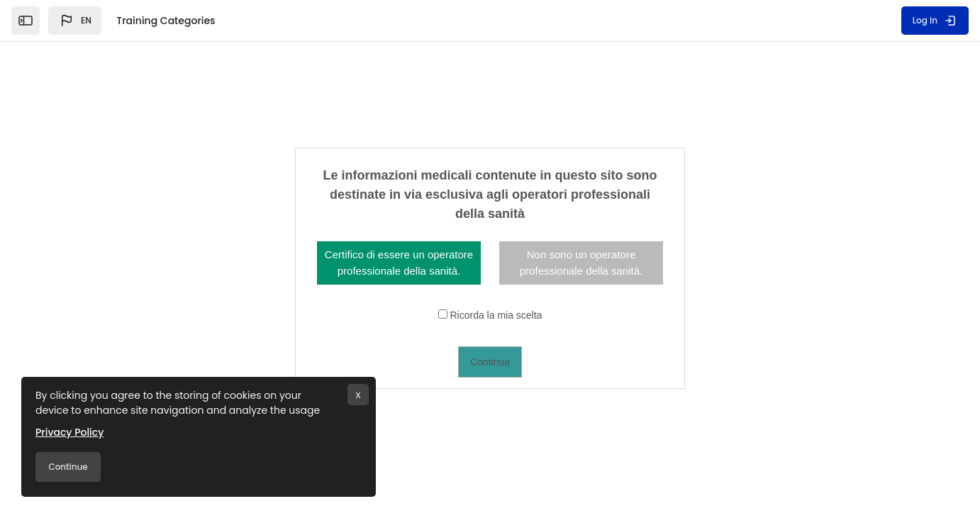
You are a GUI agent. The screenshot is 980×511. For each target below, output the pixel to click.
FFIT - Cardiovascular (156, 292)
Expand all (869, 246)
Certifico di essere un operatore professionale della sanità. (399, 263)
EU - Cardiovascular (152, 338)
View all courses (868, 293)
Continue (68, 467)
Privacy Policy (69, 432)
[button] (75, 21)
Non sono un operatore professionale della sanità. (581, 263)
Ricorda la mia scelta (496, 315)
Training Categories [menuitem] (166, 21)
